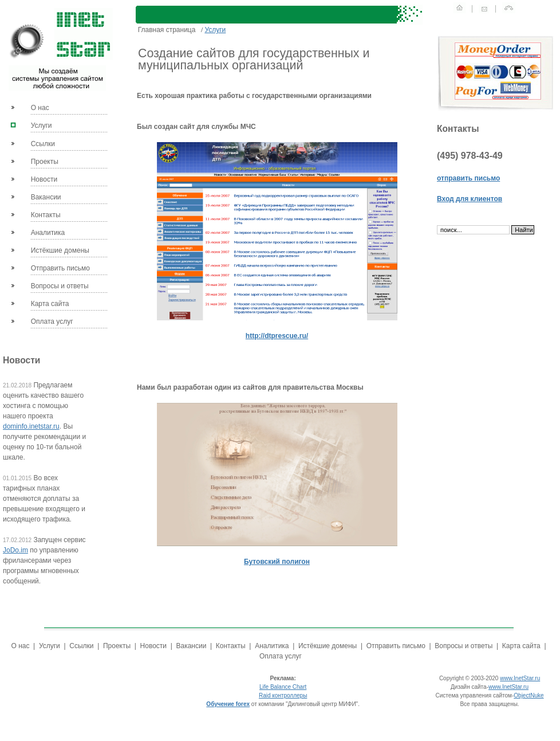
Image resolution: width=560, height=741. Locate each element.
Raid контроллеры (283, 695)
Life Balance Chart (283, 687)
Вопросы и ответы (60, 286)
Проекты (45, 162)
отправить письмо (468, 178)
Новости (44, 179)
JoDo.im (15, 550)
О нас (40, 108)
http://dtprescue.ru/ (277, 336)
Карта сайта (50, 304)
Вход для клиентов (470, 199)
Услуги (42, 126)
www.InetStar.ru (520, 678)
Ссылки (43, 144)
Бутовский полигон (277, 562)
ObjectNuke (529, 695)
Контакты (46, 215)
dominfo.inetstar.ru (31, 426)
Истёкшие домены (60, 250)
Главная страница (167, 30)
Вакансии (46, 197)
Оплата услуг (52, 322)
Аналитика (48, 233)
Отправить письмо (60, 268)
